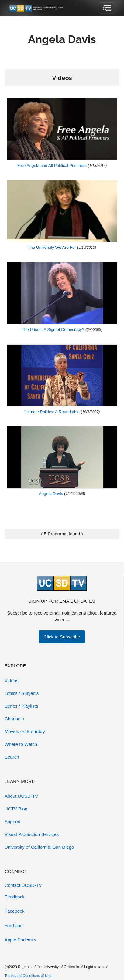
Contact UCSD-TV (23, 885)
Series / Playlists (21, 706)
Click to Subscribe (62, 637)
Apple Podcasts (20, 940)
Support (13, 822)
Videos (12, 680)
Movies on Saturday (25, 731)
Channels (14, 719)
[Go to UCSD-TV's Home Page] (36, 8)
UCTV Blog (16, 809)
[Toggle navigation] (107, 8)
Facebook (15, 911)
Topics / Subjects (22, 693)
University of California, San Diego (39, 847)
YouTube (14, 926)
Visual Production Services (32, 834)
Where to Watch (21, 744)
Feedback (15, 897)
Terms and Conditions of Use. (28, 976)
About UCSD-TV (21, 796)
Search (12, 757)
